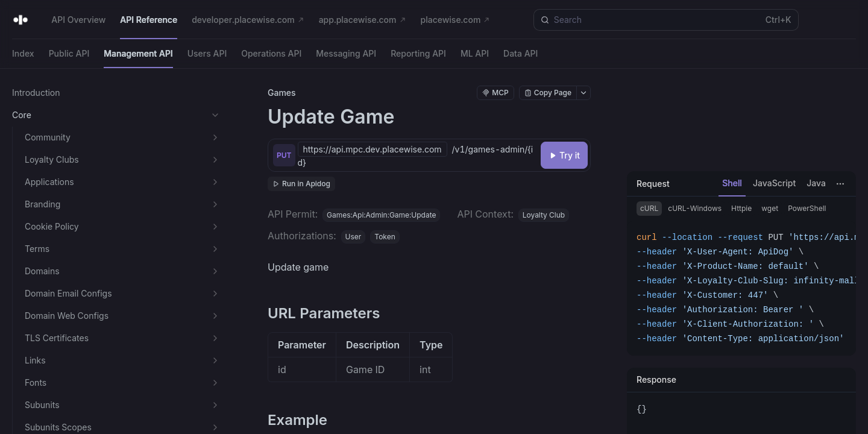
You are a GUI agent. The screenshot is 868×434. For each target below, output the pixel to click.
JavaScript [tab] (774, 183)
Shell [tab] (732, 183)
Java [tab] (816, 183)
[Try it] (564, 155)
